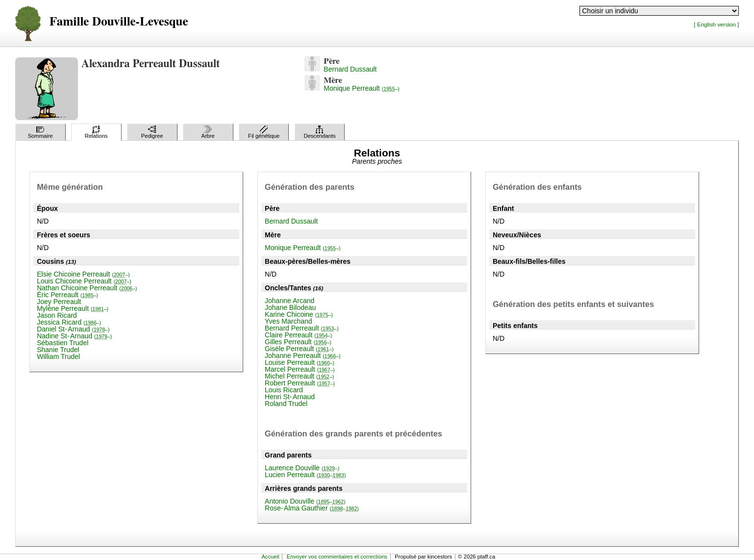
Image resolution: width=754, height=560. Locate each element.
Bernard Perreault (302, 328)
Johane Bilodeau (290, 307)
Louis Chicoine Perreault (84, 281)
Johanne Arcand (289, 301)
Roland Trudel (286, 404)
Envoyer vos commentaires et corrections (337, 557)
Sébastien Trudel (63, 343)
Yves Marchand (289, 321)
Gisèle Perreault (299, 349)
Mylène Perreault (73, 308)
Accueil (270, 557)
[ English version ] (716, 24)
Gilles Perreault (298, 342)
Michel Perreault (299, 376)
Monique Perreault (362, 88)
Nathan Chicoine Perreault (87, 288)
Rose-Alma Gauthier (312, 508)
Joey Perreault (59, 302)
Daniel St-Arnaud (73, 329)
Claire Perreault (298, 335)
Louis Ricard (284, 390)
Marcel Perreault (300, 369)
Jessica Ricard (69, 322)
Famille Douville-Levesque (119, 22)
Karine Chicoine (299, 314)
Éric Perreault (67, 295)
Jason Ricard (57, 315)
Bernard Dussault (350, 69)
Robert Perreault (300, 383)
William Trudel (58, 356)
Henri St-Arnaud (290, 397)
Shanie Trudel (58, 350)
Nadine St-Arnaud (74, 336)
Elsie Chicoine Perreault (83, 274)
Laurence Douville (302, 468)
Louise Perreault (300, 362)
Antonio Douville (305, 501)
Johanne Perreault (303, 356)
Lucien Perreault (305, 475)
